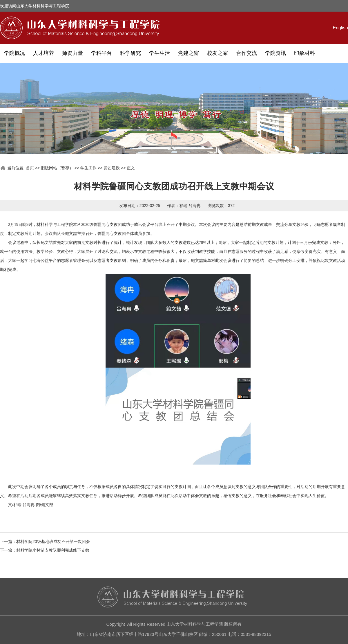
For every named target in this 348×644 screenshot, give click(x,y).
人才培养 (43, 53)
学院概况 (14, 53)
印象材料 (304, 53)
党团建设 (112, 168)
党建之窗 (188, 53)
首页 (30, 168)
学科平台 (101, 53)
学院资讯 (275, 53)
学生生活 (159, 53)
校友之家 (217, 53)
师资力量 (72, 53)
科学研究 (130, 53)
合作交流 (246, 53)
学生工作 (88, 168)
